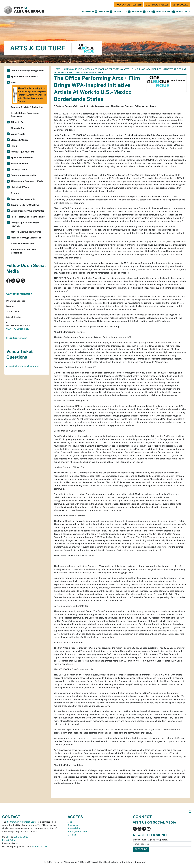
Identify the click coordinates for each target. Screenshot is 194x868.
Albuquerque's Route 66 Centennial (24, 251)
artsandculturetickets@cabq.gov (23, 366)
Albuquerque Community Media (27, 181)
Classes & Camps (19, 140)
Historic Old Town (20, 187)
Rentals (15, 146)
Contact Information (19, 294)
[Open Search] (189, 12)
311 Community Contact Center (22, 822)
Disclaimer (73, 825)
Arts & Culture (73, 69)
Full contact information (17, 338)
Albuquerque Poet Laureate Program (25, 224)
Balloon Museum (19, 164)
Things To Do (122, 12)
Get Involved (180, 5)
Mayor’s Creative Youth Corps (26, 232)
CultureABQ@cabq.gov (18, 329)
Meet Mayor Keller (157, 5)
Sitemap (72, 835)
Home (57, 69)
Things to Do (17, 122)
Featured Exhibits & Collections (27, 107)
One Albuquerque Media (23, 175)
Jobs (151, 12)
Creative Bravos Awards (23, 199)
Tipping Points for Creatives (25, 205)
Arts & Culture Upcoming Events (27, 71)
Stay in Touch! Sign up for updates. (150, 840)
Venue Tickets (18, 134)
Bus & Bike (139, 12)
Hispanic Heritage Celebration (26, 238)
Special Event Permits (22, 158)
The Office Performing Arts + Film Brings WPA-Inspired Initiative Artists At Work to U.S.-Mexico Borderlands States (29, 95)
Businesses (89, 12)
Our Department (19, 169)
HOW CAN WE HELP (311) (129, 5)
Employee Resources (78, 832)
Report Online (9, 840)
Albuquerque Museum (22, 152)
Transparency (165, 12)
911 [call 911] (18, 843)
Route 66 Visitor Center (23, 244)
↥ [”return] (190, 811)
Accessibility (74, 828)
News (89, 69)
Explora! (15, 193)
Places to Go (17, 128)
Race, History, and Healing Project (28, 217)
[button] (182, 12)
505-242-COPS (40, 847)
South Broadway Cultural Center (27, 211)
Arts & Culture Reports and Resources (25, 115)
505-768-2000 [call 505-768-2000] (21, 837)
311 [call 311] (9, 837)
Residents (105, 12)
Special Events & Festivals (24, 77)
